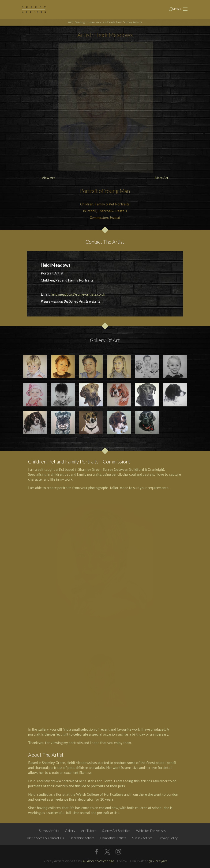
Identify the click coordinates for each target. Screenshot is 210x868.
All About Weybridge (98, 861)
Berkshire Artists (82, 838)
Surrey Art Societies (116, 831)
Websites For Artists (151, 831)
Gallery (70, 831)
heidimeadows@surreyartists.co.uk (78, 294)
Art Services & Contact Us (45, 838)
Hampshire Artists (113, 838)
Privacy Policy (168, 838)
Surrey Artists (49, 831)
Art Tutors (89, 831)
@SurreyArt (158, 861)
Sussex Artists (142, 838)
